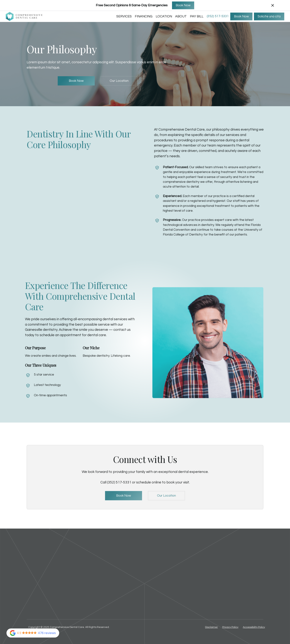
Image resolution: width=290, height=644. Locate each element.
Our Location (119, 81)
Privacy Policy (233, 627)
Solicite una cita (269, 16)
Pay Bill (197, 16)
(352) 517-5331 (218, 16)
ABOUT (181, 16)
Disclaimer (214, 627)
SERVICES (124, 16)
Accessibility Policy (256, 627)
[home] (24, 16)
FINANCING (144, 16)
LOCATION (164, 16)
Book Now (183, 5)
